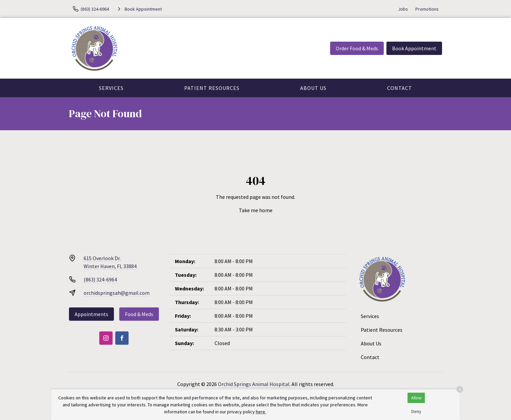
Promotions (427, 9)
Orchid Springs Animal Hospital (254, 384)
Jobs (403, 9)
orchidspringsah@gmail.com (117, 293)
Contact (400, 88)
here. (261, 412)
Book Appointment (414, 48)
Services (111, 88)
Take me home (256, 210)
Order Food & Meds (357, 48)
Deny (416, 411)
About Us (313, 88)
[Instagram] (106, 338)
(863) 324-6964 (100, 279)
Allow (416, 398)
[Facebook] (122, 338)
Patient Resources (212, 88)
